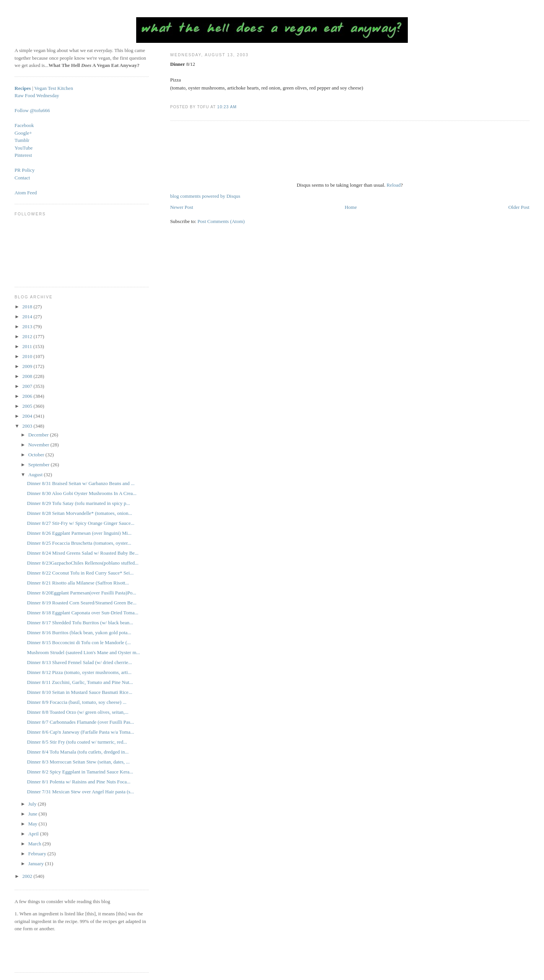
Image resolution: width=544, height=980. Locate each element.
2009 (28, 366)
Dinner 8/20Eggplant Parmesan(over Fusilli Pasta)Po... (82, 593)
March (35, 844)
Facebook (24, 125)
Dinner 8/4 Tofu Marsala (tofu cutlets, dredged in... (78, 752)
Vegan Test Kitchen (54, 88)
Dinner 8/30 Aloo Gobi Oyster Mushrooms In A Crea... (82, 493)
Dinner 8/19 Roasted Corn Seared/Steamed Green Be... (82, 603)
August (36, 475)
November (39, 445)
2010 (28, 356)
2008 (28, 376)
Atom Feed (26, 193)
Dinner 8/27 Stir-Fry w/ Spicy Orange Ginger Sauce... (81, 523)
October (37, 455)
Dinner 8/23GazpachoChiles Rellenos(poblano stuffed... (83, 563)
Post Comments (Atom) (221, 221)
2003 (28, 426)
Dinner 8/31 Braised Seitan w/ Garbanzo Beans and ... (81, 483)
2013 (28, 326)
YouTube (24, 148)
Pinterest (23, 155)
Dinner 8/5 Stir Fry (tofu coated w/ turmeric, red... (77, 742)
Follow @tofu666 (32, 110)
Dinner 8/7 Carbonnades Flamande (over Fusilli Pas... (81, 722)
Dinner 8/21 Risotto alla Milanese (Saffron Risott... (78, 583)
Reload (394, 185)
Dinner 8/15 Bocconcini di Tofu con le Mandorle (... (79, 642)
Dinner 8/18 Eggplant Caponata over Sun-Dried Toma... (83, 613)
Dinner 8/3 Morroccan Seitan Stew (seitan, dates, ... (79, 762)
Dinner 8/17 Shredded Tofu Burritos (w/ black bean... (80, 623)
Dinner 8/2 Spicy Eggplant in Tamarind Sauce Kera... (80, 772)
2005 (28, 406)
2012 (28, 336)
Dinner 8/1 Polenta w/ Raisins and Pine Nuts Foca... (79, 782)
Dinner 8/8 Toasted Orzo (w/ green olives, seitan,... (78, 712)
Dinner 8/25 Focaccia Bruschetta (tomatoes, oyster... (79, 543)
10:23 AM (227, 107)
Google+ (23, 133)
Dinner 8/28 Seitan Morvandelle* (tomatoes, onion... (80, 513)
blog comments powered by (205, 196)
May (33, 824)
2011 (28, 346)
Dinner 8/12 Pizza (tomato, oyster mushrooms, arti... (79, 672)
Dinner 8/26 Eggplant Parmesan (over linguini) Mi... (79, 533)
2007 (28, 386)
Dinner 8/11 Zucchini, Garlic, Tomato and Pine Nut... (80, 682)
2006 (28, 396)
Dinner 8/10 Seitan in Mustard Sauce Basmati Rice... (80, 692)
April (34, 834)
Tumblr (22, 140)
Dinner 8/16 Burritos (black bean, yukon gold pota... (79, 632)
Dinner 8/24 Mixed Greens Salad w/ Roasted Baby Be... (83, 553)
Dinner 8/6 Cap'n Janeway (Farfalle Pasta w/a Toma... (81, 732)
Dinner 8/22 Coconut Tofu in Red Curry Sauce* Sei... (81, 573)
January (37, 864)
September (40, 465)
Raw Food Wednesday (37, 95)
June (33, 814)
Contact (22, 178)
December (39, 435)
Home (351, 207)
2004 (28, 416)
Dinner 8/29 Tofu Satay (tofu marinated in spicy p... (79, 503)
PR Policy (24, 170)
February (38, 854)
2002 (28, 876)
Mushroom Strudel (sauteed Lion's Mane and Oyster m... (84, 652)
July (33, 804)
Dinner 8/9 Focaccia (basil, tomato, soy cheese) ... (77, 702)
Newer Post (182, 207)
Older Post (519, 207)
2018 (28, 307)
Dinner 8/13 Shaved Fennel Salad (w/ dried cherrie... (80, 662)
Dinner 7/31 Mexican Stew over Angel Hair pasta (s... (81, 792)
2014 (28, 317)
